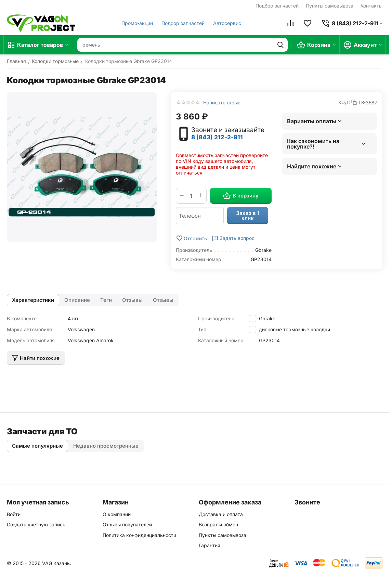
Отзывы (132, 300)
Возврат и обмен (218, 524)
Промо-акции (137, 23)
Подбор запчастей (277, 6)
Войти (14, 514)
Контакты (371, 6)
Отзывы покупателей (127, 524)
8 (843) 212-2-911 (217, 137)
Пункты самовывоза (330, 6)
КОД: (344, 102)
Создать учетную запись (36, 524)
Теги (106, 300)
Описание (77, 300)
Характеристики (33, 300)
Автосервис (227, 23)
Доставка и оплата (221, 514)
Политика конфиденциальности (139, 535)
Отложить (191, 238)
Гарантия (210, 545)
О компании (117, 514)
